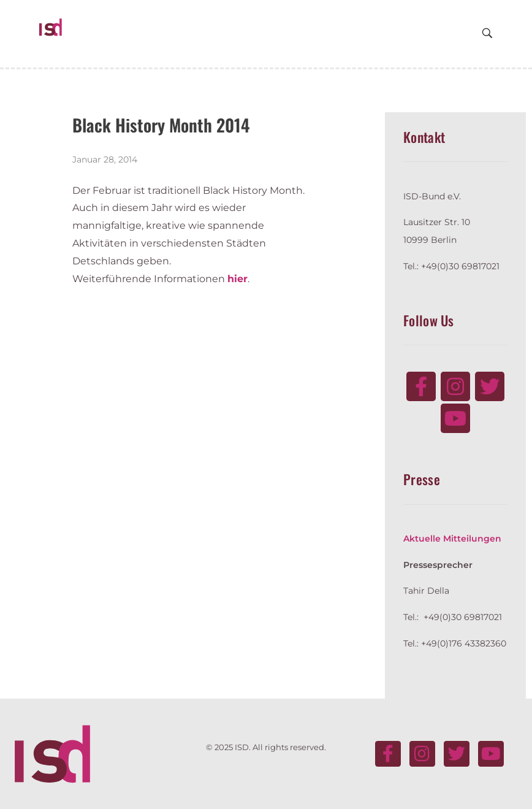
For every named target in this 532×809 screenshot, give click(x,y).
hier (237, 279)
